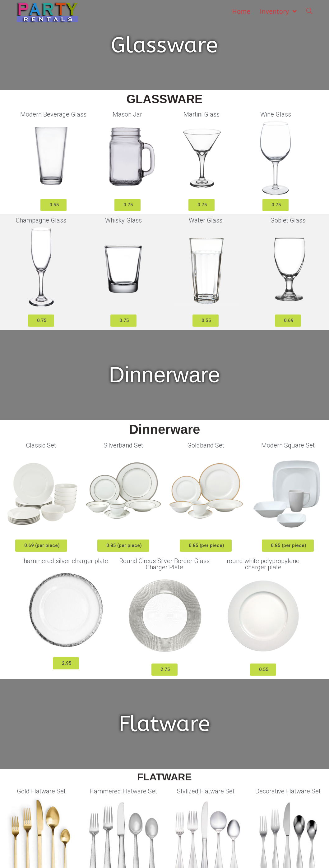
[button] (53, 205)
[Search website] (309, 11)
